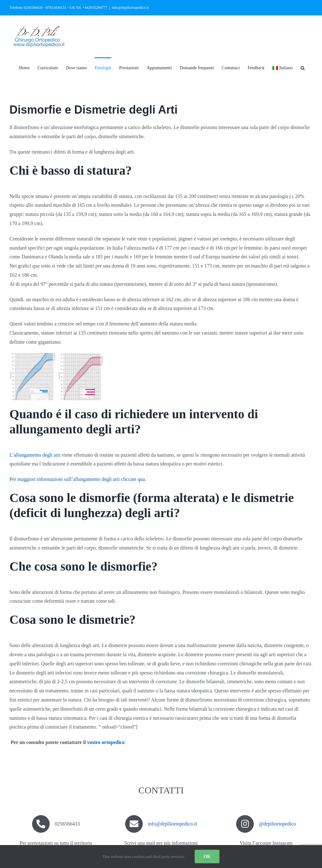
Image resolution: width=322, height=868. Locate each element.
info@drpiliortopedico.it (130, 8)
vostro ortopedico (106, 742)
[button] (303, 67)
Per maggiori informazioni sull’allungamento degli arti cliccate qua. (78, 479)
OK (207, 857)
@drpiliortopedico (277, 824)
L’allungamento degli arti (35, 455)
